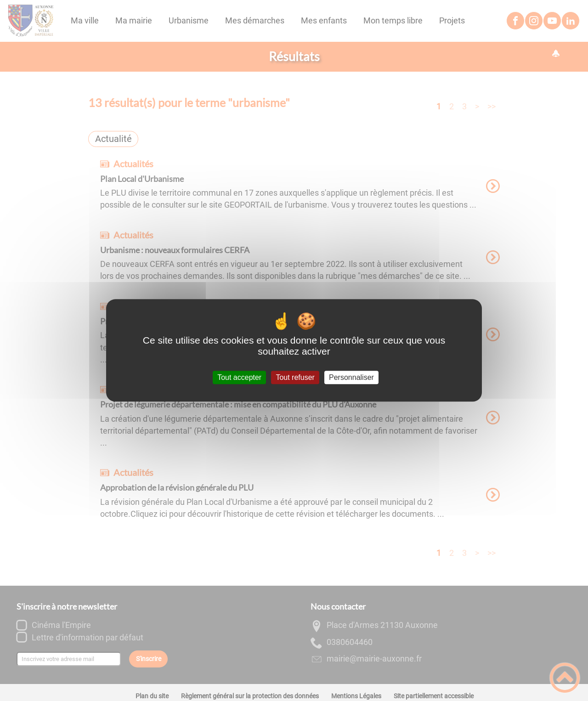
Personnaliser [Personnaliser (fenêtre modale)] (351, 377)
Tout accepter (239, 377)
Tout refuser (295, 377)
